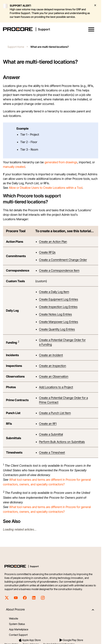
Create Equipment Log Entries (59, 299)
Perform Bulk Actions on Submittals (62, 442)
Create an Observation (54, 376)
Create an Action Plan (53, 242)
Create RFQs (47, 252)
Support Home (16, 47)
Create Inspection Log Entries (58, 307)
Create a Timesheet (52, 452)
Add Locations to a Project (56, 387)
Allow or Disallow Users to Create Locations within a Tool (46, 188)
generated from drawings (61, 162)
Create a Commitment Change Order (63, 260)
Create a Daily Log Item (54, 292)
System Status (17, 624)
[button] (91, 29)
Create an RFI (48, 424)
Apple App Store (29, 640)
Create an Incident (51, 355)
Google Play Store (71, 640)
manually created (14, 167)
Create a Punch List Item (55, 413)
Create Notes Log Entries (55, 314)
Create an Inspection (53, 366)
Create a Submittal (51, 434)
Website (14, 618)
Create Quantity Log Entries (57, 329)
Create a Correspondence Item (59, 270)
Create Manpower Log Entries (59, 322)
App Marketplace (19, 629)
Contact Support (18, 635)
